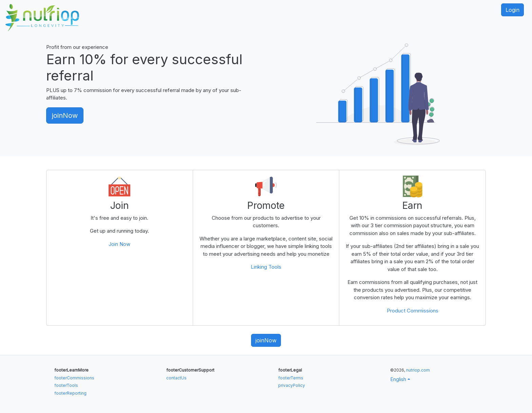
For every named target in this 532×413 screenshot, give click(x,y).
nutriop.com (418, 370)
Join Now (119, 244)
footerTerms (291, 378)
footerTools (66, 385)
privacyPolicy (292, 385)
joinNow (65, 115)
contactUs (176, 378)
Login (512, 10)
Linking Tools (266, 267)
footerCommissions (74, 378)
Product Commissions (413, 311)
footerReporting (70, 393)
